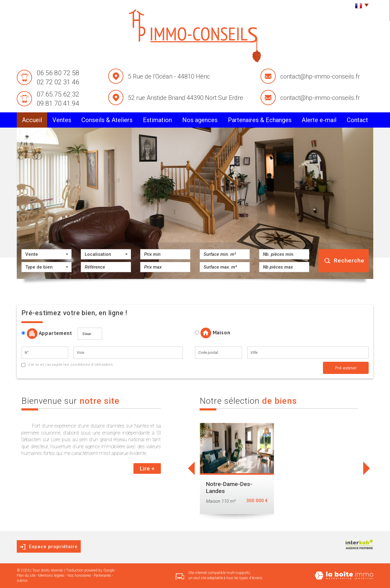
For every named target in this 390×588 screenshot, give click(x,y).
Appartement (49, 334)
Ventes (62, 120)
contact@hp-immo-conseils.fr (320, 76)
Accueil (32, 120)
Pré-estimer (346, 368)
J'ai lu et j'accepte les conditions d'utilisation (70, 365)
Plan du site (26, 576)
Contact (357, 120)
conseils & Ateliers (107, 120)
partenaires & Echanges (260, 120)
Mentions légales (51, 576)
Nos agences (200, 120)
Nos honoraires (79, 576)
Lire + (147, 468)
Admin (22, 581)
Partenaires (103, 576)
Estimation (157, 120)
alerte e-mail (319, 120)
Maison (213, 333)
